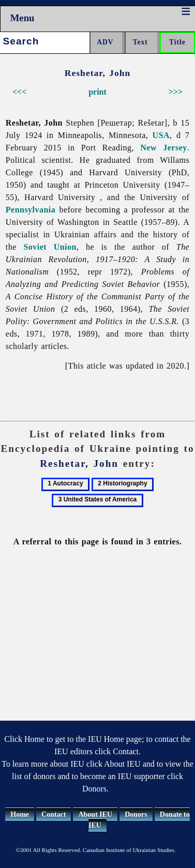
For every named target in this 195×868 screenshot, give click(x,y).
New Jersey (163, 148)
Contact (54, 814)
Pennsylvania (31, 210)
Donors (136, 814)
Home (20, 814)
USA (161, 135)
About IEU (95, 814)
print (97, 92)
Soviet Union (50, 247)
